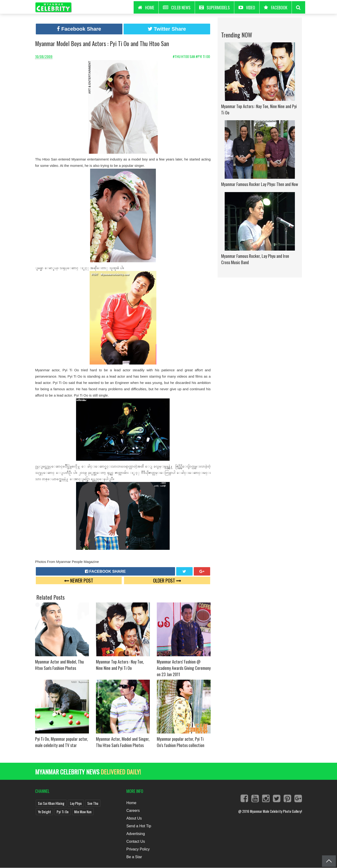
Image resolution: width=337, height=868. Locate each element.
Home (131, 803)
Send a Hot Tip (139, 826)
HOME (146, 7)
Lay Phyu (76, 803)
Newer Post (79, 580)
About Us (134, 818)
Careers (133, 811)
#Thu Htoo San (184, 56)
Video (247, 7)
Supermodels (214, 7)
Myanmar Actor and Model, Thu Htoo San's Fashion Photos (59, 665)
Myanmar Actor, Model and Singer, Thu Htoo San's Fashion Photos (123, 742)
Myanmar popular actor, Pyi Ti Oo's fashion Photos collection (181, 742)
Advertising (136, 834)
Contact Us (136, 841)
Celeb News (177, 7)
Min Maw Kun (83, 812)
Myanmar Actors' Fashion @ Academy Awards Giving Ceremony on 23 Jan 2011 (184, 668)
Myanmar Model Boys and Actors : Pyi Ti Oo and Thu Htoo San (102, 43)
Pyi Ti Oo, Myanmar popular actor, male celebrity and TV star (62, 742)
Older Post (167, 580)
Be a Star (134, 857)
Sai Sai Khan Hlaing (51, 803)
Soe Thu (93, 803)
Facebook (276, 7)
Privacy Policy (138, 849)
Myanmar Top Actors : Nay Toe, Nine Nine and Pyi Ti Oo (120, 665)
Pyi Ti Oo (63, 812)
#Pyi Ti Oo (203, 56)
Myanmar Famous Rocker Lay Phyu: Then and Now (260, 184)
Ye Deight (44, 812)
